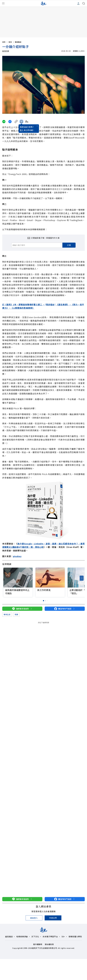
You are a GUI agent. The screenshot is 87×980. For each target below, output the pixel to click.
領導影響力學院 (75, 937)
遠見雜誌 (9, 937)
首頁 (5, 42)
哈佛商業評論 (22, 937)
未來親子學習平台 (50, 937)
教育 (11, 42)
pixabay (17, 556)
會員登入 (34, 918)
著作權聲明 (38, 944)
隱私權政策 (49, 944)
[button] (82, 578)
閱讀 (16, 614)
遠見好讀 (6, 51)
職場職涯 (18, 42)
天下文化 (35, 937)
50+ (63, 937)
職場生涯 (7, 614)
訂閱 (69, 245)
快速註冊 (53, 918)
